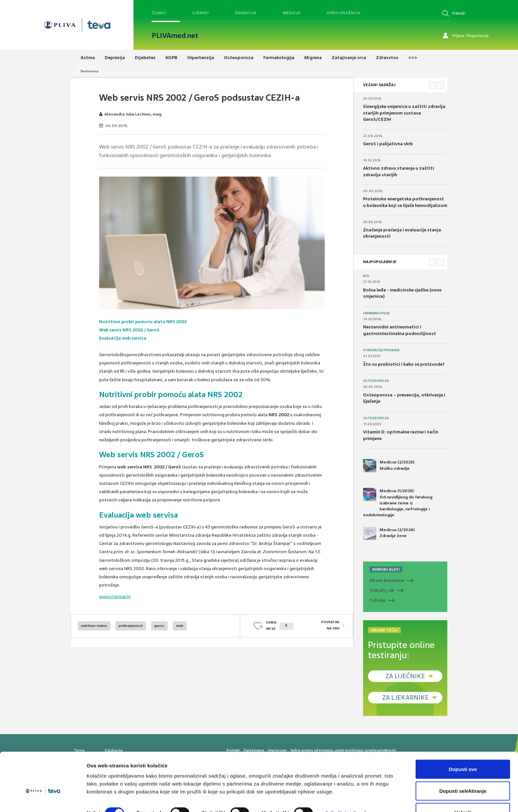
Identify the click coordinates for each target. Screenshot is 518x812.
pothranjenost (131, 626)
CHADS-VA (382, 591)
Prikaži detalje (342, 795)
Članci (159, 13)
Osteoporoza (376, 381)
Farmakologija (376, 313)
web (180, 626)
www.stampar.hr (115, 597)
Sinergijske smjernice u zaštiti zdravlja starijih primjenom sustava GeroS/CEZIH (404, 113)
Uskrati (463, 794)
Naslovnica (90, 71)
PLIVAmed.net (175, 36)
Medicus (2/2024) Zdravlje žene (389, 533)
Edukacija (246, 13)
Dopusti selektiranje (463, 773)
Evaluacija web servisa (123, 338)
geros (159, 626)
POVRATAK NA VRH (330, 625)
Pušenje (378, 600)
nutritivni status (94, 626)
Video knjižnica (344, 13)
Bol (366, 276)
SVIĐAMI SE (280, 625)
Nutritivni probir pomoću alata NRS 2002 (143, 322)
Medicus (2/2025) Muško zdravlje (389, 466)
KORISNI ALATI (386, 569)
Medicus (292, 13)
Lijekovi (201, 13)
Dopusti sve (463, 751)
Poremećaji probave (381, 350)
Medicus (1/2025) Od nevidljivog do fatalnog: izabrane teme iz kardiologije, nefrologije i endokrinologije (398, 503)
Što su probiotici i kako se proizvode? (404, 364)
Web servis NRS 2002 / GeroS (129, 330)
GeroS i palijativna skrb (388, 144)
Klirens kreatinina (387, 580)
